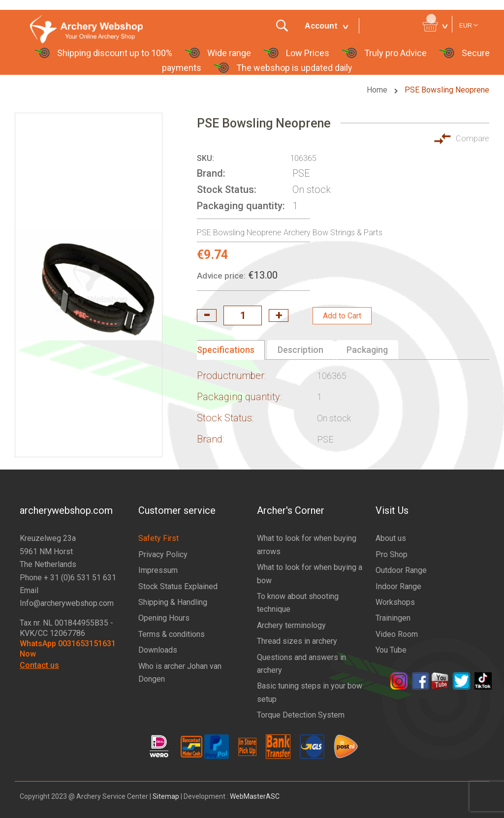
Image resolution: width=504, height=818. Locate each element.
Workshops (395, 602)
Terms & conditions (172, 634)
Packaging (367, 350)
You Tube (391, 650)
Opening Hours (164, 618)
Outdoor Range (401, 570)
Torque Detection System (301, 715)
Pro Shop (392, 554)
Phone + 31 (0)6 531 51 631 (68, 578)
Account (321, 26)
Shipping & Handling (173, 602)
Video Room (397, 634)
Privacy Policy (163, 554)
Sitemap (166, 796)
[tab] (231, 350)
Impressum (158, 570)
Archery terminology (291, 625)
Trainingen (393, 618)
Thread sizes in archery (297, 641)
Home (378, 90)
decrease (207, 315)
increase (279, 315)
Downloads (158, 650)
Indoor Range (398, 586)
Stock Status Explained (178, 586)
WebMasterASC (255, 796)
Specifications (226, 350)
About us (391, 538)
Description (300, 350)
